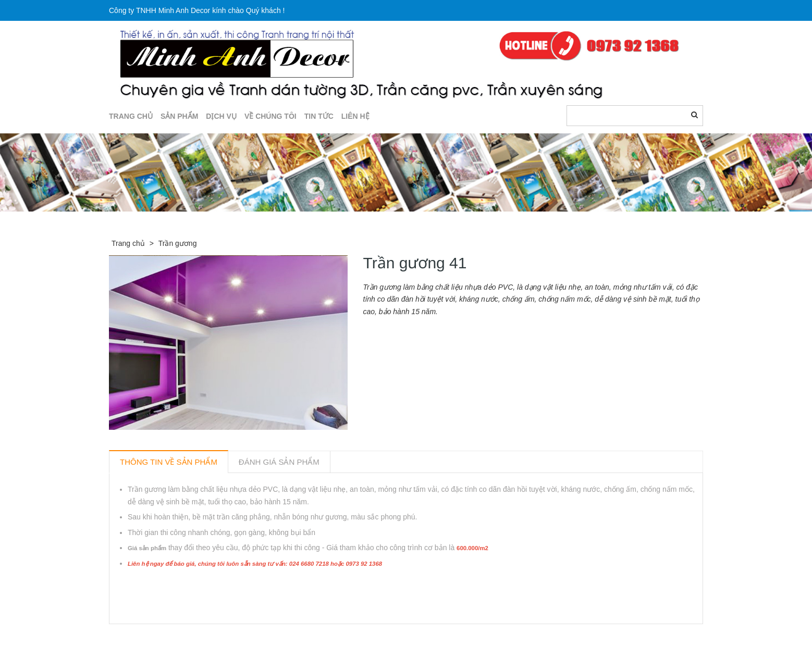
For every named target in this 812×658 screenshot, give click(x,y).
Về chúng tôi (270, 116)
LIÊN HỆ (355, 116)
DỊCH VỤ (221, 116)
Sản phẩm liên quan (165, 636)
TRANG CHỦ (131, 116)
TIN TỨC (319, 116)
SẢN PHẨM (179, 116)
